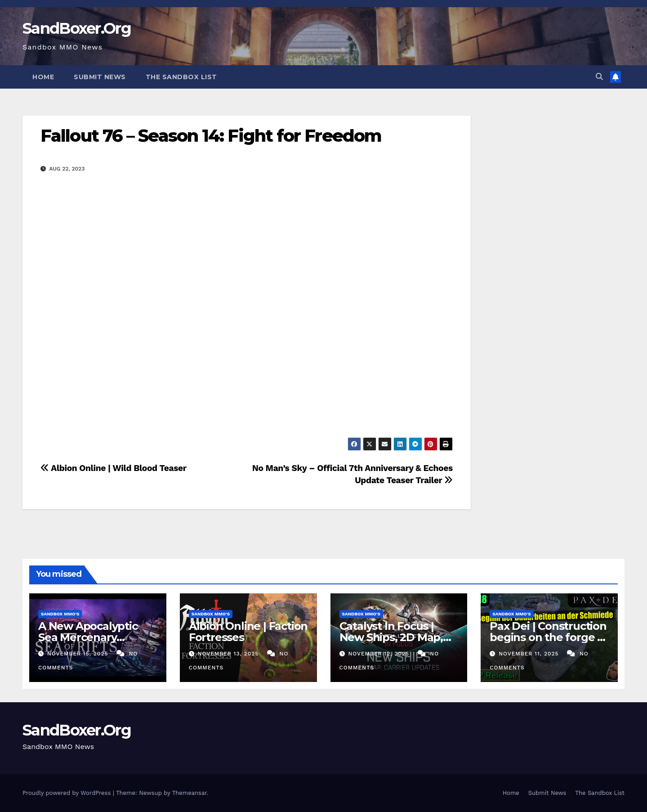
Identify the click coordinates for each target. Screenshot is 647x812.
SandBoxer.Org (77, 28)
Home (43, 77)
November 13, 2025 (229, 654)
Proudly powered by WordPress (68, 793)
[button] (599, 77)
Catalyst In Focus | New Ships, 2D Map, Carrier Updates (391, 637)
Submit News (100, 77)
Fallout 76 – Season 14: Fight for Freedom (211, 136)
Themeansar (190, 793)
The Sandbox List (181, 77)
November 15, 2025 (79, 654)
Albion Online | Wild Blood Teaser (114, 468)
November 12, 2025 (379, 654)
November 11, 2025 (530, 654)
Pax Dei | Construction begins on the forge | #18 (548, 637)
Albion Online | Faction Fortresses (248, 632)
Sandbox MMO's (60, 614)
